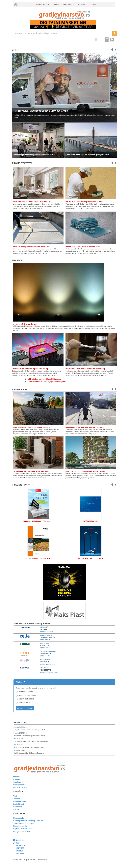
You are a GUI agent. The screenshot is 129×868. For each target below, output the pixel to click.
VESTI (56, 5)
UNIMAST (44, 627)
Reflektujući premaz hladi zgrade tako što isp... (31, 369)
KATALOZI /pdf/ (21, 485)
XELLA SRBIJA (46, 635)
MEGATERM (45, 660)
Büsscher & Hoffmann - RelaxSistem (38, 521)
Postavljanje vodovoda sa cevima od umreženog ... (86, 369)
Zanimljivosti (21, 390)
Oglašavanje (18, 782)
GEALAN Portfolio (91, 521)
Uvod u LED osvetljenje (25, 324)
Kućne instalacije (20, 826)
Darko (16, 750)
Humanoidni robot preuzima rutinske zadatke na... (86, 427)
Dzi (15, 745)
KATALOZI (82, 5)
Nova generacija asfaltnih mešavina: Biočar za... (32, 427)
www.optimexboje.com (49, 672)
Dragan (16, 727)
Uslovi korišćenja (20, 787)
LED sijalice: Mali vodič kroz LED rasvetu (45, 379)
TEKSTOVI (69, 5)
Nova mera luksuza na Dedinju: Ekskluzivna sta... (33, 202)
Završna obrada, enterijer (24, 824)
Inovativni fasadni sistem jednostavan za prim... (85, 202)
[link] (64, 15)
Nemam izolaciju (25, 703)
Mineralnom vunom (26, 692)
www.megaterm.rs (47, 664)
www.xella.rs (45, 640)
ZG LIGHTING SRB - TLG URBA (91, 558)
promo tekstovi (22, 163)
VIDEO (93, 5)
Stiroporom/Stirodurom (27, 695)
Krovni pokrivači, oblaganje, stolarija (28, 821)
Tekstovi (18, 260)
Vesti (15, 50)
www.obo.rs (45, 656)
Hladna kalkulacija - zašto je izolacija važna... (84, 247)
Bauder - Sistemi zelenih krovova (38, 558)
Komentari (20, 723)
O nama (16, 777)
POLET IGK (45, 643)
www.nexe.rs (45, 648)
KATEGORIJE (43, 5)
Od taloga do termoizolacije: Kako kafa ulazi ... (32, 471)
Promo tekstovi (20, 801)
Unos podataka (19, 785)
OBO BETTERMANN (48, 652)
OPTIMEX (44, 668)
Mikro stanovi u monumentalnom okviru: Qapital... (86, 471)
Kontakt (17, 779)
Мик (15, 739)
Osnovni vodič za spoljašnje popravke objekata (47, 382)
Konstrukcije (19, 818)
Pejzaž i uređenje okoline (23, 829)
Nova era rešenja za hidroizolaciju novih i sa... (31, 247)
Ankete (16, 809)
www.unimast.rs (47, 632)
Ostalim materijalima (26, 699)
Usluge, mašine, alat (22, 832)
